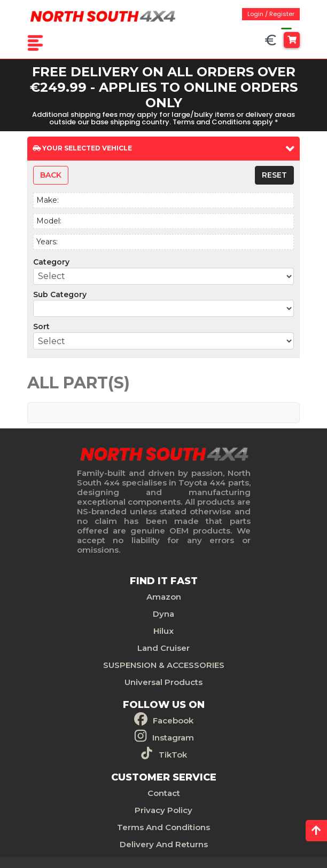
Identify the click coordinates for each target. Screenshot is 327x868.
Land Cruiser (163, 648)
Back (51, 175)
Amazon (164, 597)
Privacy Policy (163, 810)
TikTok (173, 755)
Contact (164, 793)
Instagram (173, 738)
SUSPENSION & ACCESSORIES (164, 665)
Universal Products (163, 682)
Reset (274, 175)
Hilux (163, 631)
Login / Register (271, 14)
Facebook (173, 720)
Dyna (163, 614)
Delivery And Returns (164, 844)
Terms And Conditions (163, 827)
